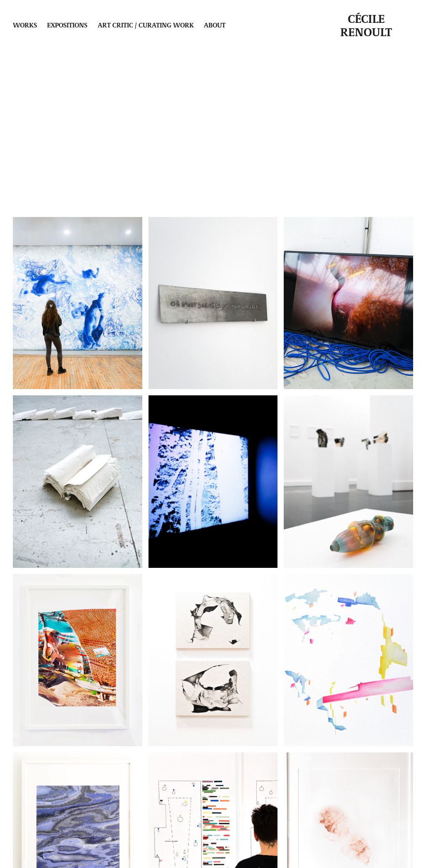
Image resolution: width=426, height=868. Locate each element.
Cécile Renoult (366, 25)
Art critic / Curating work (146, 25)
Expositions (67, 25)
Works (25, 25)
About (215, 25)
